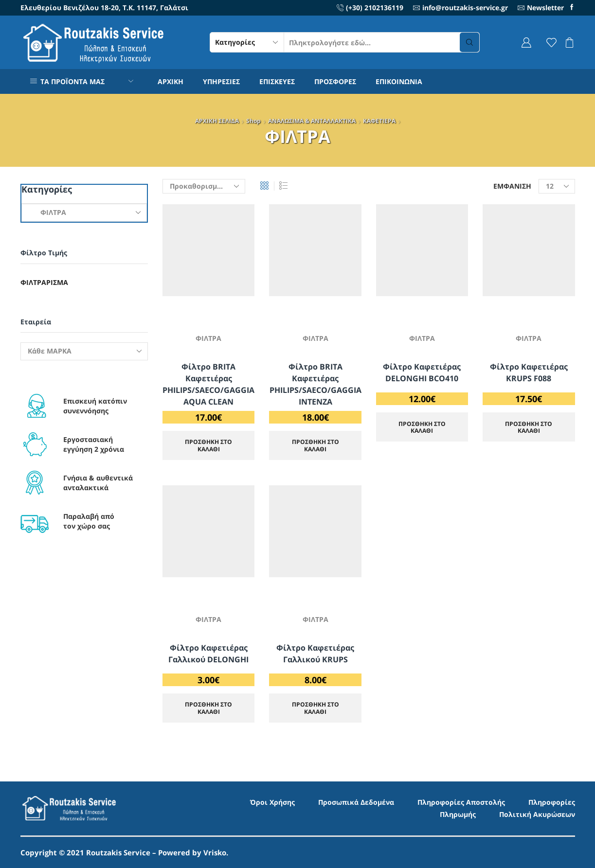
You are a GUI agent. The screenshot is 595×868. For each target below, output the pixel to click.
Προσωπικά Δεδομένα (356, 802)
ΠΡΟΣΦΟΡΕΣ (335, 81)
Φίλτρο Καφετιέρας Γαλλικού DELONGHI (208, 654)
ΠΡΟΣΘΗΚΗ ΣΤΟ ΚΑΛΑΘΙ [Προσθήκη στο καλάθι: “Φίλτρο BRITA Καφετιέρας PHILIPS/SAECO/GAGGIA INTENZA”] (316, 445)
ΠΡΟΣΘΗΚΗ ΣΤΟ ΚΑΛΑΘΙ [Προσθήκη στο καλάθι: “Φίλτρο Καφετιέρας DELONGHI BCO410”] (422, 427)
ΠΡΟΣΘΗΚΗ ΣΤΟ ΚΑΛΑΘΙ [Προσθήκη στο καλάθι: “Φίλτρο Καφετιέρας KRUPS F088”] (529, 427)
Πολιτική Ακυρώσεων (537, 814)
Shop (253, 121)
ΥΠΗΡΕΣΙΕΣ (221, 81)
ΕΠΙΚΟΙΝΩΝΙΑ (399, 81)
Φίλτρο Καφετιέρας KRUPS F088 (529, 372)
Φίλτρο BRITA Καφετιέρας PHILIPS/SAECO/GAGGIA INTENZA (316, 384)
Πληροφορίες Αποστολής (461, 802)
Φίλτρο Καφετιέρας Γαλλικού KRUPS (315, 654)
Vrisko (215, 852)
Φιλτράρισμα (44, 282)
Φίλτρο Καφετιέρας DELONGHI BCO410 (422, 372)
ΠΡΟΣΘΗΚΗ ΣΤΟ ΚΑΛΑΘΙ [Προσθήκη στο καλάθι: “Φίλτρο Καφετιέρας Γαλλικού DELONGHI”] (208, 708)
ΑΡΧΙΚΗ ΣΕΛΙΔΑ (217, 121)
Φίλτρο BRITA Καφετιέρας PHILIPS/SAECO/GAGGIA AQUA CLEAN (208, 384)
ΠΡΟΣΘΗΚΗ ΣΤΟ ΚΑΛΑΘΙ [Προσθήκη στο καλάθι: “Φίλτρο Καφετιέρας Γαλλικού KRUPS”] (316, 708)
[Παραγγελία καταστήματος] (204, 186)
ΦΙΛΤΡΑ (208, 338)
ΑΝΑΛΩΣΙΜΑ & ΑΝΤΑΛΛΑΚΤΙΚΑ (312, 121)
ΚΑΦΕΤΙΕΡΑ (379, 121)
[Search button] (469, 42)
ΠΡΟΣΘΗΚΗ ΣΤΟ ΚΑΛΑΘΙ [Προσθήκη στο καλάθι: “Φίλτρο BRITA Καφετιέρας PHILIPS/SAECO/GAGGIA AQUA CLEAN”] (208, 445)
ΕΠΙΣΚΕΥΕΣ (277, 81)
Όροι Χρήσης (272, 802)
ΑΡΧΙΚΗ (171, 81)
